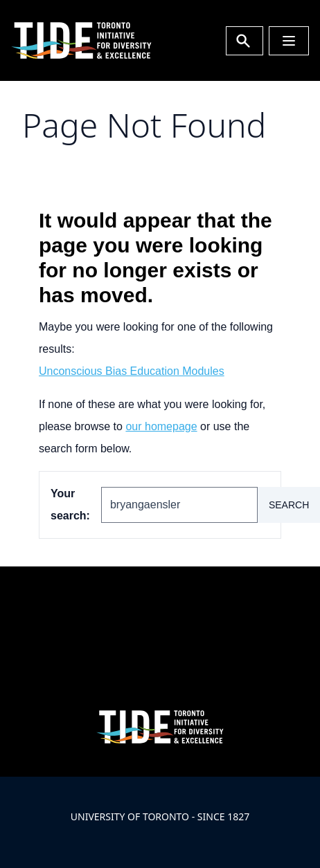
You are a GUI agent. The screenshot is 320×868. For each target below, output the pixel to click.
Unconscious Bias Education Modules (132, 371)
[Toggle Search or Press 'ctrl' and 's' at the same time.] (245, 41)
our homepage (161, 426)
